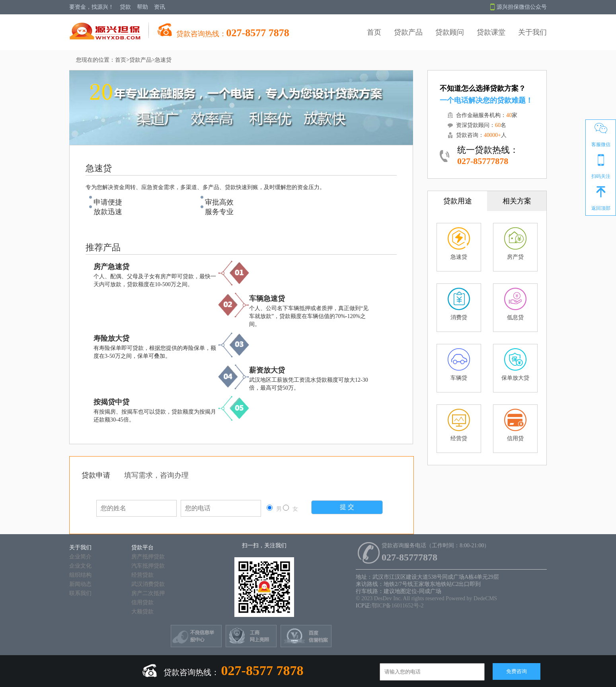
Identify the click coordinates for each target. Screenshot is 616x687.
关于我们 (532, 32)
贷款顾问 (450, 32)
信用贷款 (142, 602)
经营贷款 (142, 575)
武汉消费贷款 (148, 584)
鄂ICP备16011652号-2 (398, 606)
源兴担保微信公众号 (519, 7)
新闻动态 (80, 584)
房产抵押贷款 (148, 557)
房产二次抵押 (148, 593)
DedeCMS (485, 598)
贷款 (125, 7)
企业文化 (80, 566)
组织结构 (80, 575)
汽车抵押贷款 (148, 566)
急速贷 (163, 60)
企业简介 (80, 557)
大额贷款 (142, 612)
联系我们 (80, 593)
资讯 (160, 7)
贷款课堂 (491, 32)
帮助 (142, 7)
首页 (374, 32)
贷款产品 (408, 32)
